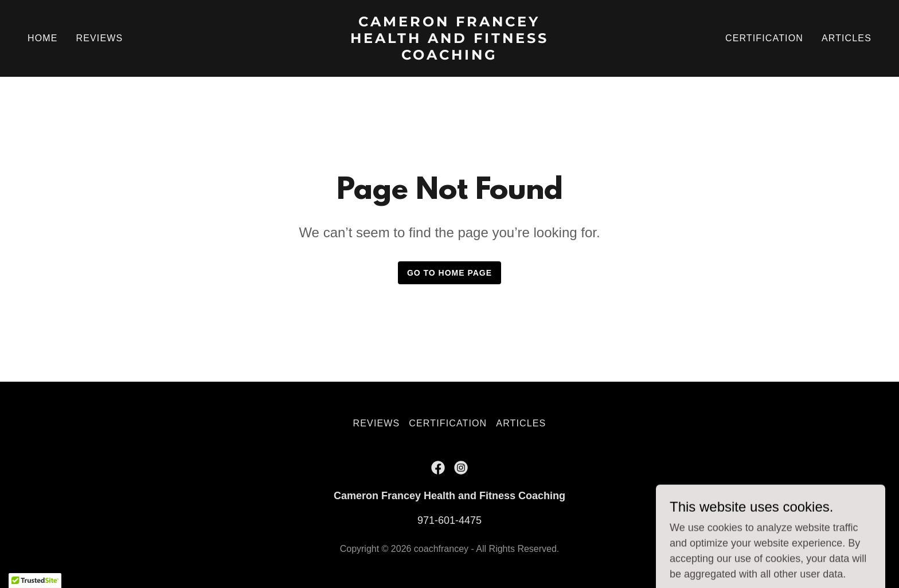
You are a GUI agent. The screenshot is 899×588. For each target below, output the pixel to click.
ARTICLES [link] (847, 38)
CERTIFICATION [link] (764, 38)
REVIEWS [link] (100, 38)
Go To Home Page (449, 273)
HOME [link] (43, 38)
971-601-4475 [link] (449, 520)
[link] (450, 56)
